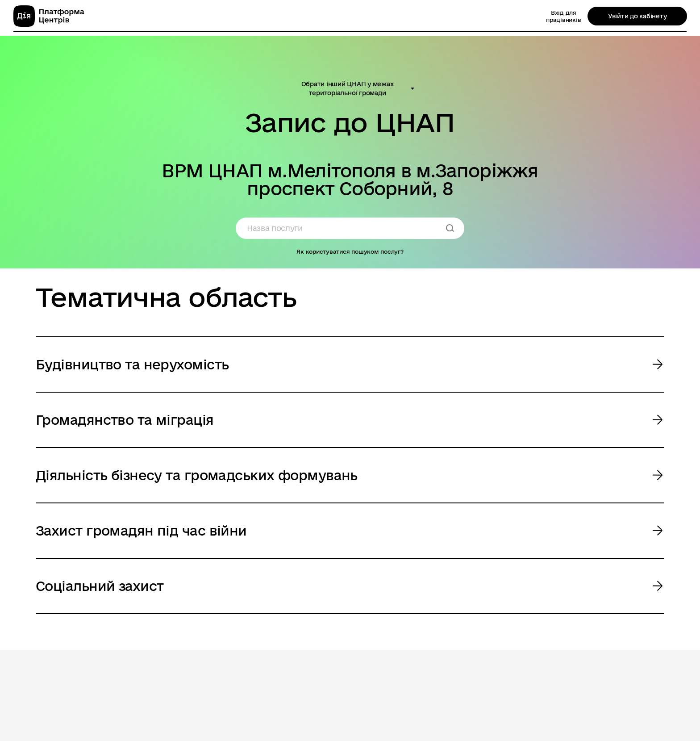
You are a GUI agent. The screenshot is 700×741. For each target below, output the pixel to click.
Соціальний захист (100, 586)
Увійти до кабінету (637, 16)
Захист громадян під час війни (141, 530)
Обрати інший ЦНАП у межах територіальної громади (348, 88)
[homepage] (49, 16)
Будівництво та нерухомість (132, 364)
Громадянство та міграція (125, 420)
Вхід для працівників (563, 16)
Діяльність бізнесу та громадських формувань (197, 475)
